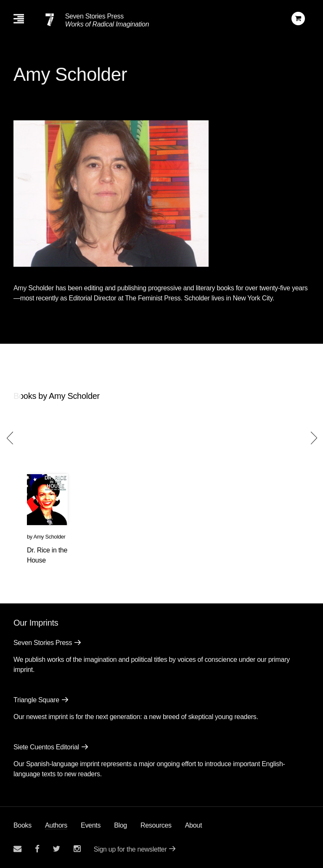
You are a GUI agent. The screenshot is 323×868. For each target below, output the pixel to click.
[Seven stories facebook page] (37, 849)
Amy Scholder (49, 537)
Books (23, 825)
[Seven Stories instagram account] (77, 849)
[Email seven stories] (17, 849)
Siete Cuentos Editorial (46, 747)
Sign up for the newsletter (130, 849)
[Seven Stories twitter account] (56, 849)
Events (91, 825)
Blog (120, 825)
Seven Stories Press (94, 16)
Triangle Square (36, 700)
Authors (56, 825)
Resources (156, 825)
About (193, 825)
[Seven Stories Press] (50, 20)
